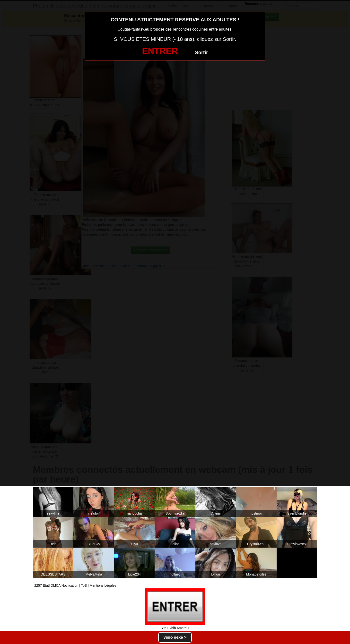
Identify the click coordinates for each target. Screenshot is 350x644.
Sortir (201, 52)
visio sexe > (175, 637)
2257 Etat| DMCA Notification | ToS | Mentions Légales (75, 585)
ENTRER (160, 51)
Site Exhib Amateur (175, 628)
